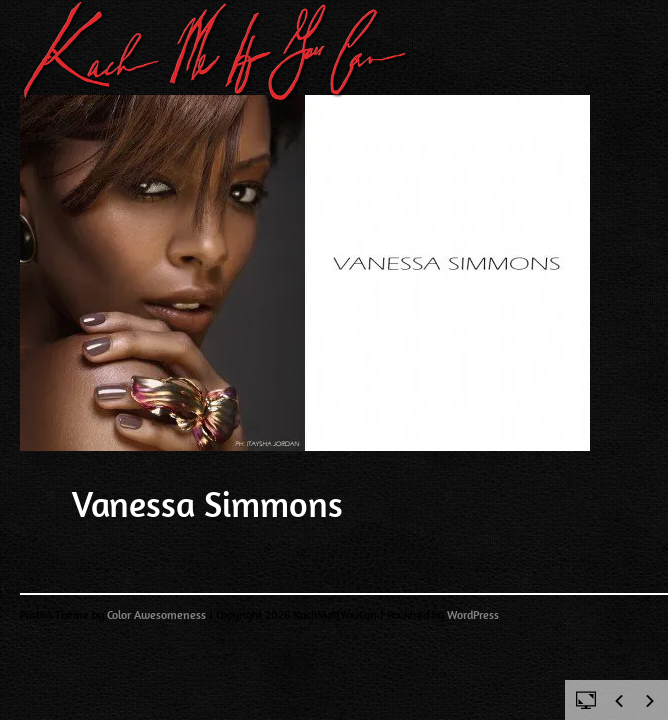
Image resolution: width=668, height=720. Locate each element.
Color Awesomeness (156, 615)
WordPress (473, 615)
